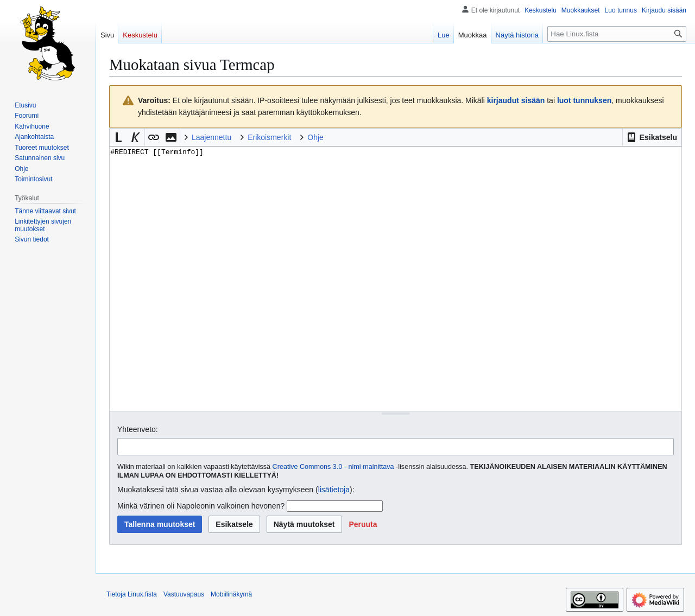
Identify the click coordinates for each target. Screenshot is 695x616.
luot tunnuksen (584, 100)
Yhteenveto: (138, 429)
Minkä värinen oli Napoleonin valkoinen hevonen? (201, 506)
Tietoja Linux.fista (132, 594)
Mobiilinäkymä (231, 594)
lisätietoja (334, 490)
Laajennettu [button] (211, 137)
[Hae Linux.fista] (617, 34)
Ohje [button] (315, 137)
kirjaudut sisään (516, 100)
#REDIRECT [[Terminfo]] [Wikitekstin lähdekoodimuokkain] (396, 279)
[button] (652, 137)
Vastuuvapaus (184, 594)
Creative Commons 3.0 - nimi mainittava (333, 467)
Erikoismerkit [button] (269, 137)
